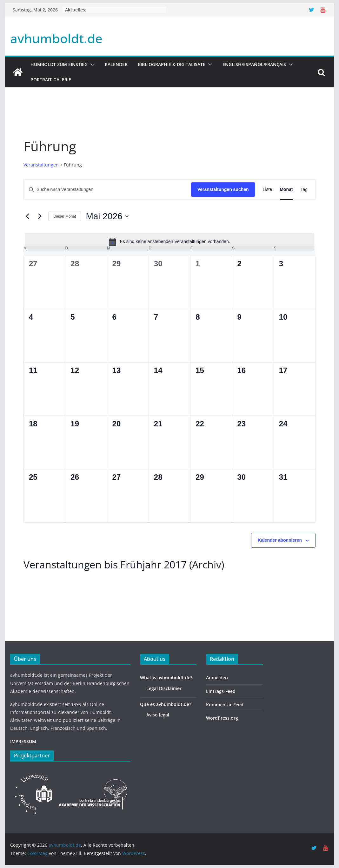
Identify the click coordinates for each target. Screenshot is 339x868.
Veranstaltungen (41, 165)
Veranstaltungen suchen (223, 189)
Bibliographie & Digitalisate (172, 64)
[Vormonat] (27, 216)
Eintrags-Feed (221, 691)
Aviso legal (158, 715)
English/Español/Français (254, 64)
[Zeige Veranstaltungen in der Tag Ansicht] (304, 190)
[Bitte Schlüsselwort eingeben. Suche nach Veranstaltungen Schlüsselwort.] (107, 190)
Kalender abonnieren (280, 540)
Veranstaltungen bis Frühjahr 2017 (105, 564)
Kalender (116, 64)
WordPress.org (222, 718)
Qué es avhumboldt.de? (166, 704)
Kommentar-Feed (225, 705)
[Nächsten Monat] (40, 216)
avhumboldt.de (56, 38)
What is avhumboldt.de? (166, 678)
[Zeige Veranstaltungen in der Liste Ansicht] (268, 190)
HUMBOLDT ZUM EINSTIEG (59, 64)
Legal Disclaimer (164, 688)
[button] (91, 64)
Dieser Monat (65, 216)
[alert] (169, 242)
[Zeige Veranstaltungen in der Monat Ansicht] (286, 190)
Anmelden (217, 678)
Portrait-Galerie (51, 80)
